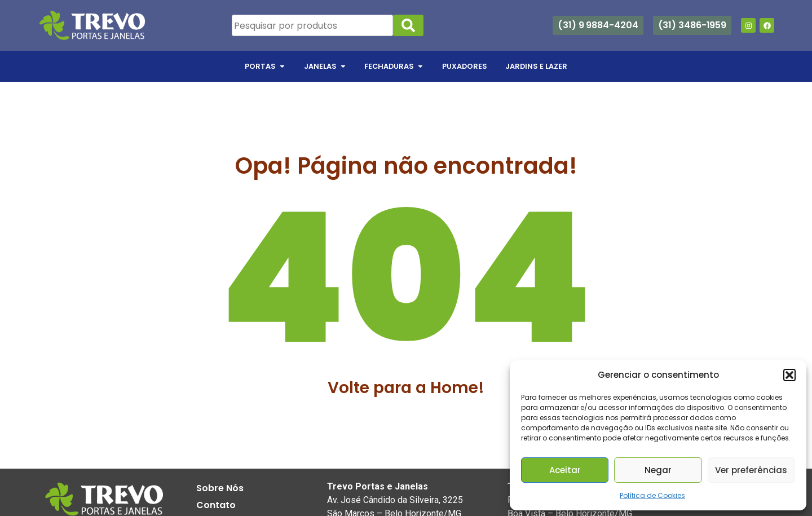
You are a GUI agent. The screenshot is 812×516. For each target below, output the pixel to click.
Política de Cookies (652, 495)
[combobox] (312, 25)
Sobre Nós (220, 488)
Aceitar (565, 470)
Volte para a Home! (406, 388)
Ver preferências (751, 470)
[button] (789, 375)
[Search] (408, 25)
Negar (658, 470)
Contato (216, 505)
